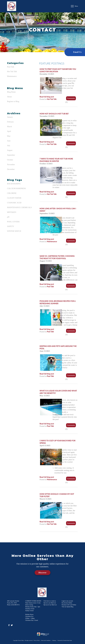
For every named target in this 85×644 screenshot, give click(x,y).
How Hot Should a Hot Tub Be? (54, 114)
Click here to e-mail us (50, 601)
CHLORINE (12, 193)
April (9, 131)
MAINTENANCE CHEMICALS (19, 207)
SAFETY (11, 226)
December (11, 169)
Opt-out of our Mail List (50, 605)
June (9, 141)
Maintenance (12, 76)
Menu (74, 6)
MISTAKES (12, 212)
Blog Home (11, 92)
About (9, 97)
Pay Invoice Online (67, 603)
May (9, 136)
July (9, 145)
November (11, 164)
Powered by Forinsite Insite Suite (65, 640)
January (10, 117)
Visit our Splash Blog (68, 607)
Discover (42, 573)
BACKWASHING (14, 184)
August (10, 150)
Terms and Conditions (46, 640)
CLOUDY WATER (14, 198)
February (10, 122)
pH (8, 217)
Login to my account (67, 601)
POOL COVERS (13, 222)
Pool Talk (11, 67)
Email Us (77, 52)
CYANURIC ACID (14, 203)
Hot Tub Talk (12, 71)
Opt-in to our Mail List (50, 603)
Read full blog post (47, 97)
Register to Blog (13, 101)
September (11, 155)
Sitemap (54, 640)
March (10, 127)
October (10, 160)
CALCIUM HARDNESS (16, 188)
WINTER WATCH (14, 231)
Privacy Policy (37, 640)
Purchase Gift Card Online (69, 605)
